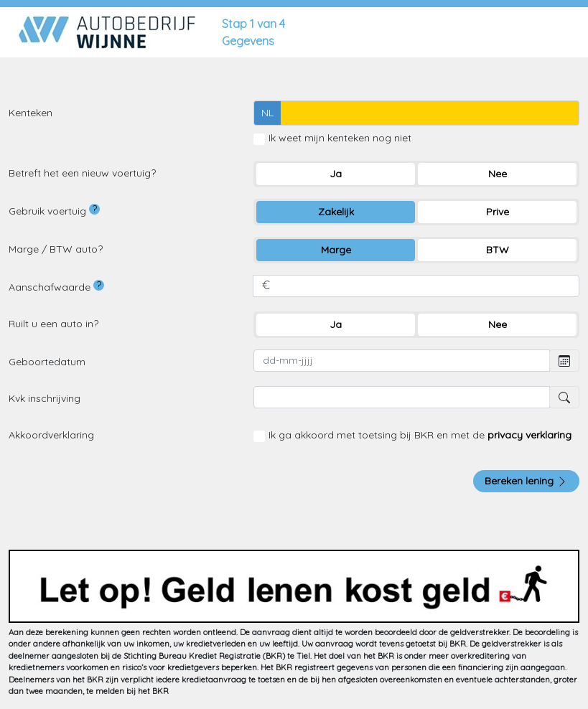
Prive (498, 212)
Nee (498, 174)
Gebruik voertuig (54, 211)
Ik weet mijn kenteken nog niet (340, 138)
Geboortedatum (47, 362)
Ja (336, 174)
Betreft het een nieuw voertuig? (82, 173)
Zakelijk (336, 212)
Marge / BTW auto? (56, 249)
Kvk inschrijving (45, 398)
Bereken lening (526, 481)
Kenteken (31, 113)
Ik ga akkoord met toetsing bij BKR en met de (420, 435)
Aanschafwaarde (56, 287)
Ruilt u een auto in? (53, 324)
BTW (498, 250)
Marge (336, 250)
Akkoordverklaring (51, 435)
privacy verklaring (529, 435)
